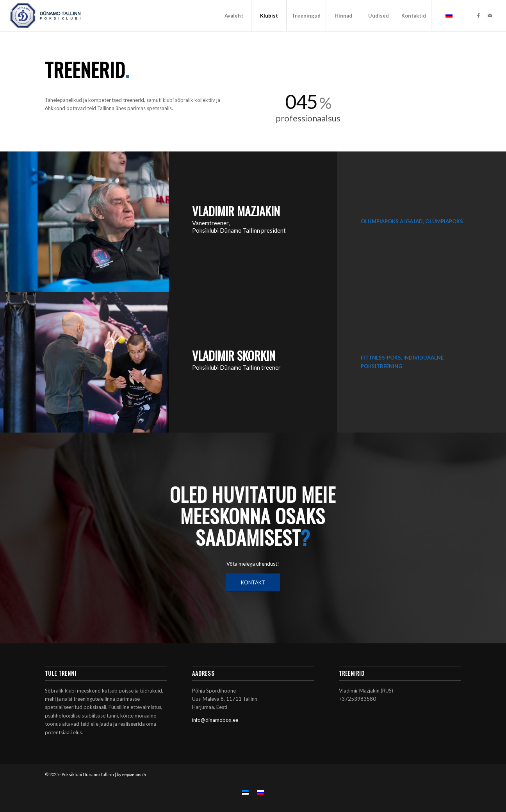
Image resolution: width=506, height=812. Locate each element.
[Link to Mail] (490, 15)
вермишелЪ (134, 774)
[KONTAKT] (253, 582)
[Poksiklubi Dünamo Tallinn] (46, 16)
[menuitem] (233, 16)
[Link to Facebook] (478, 15)
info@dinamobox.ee (215, 720)
